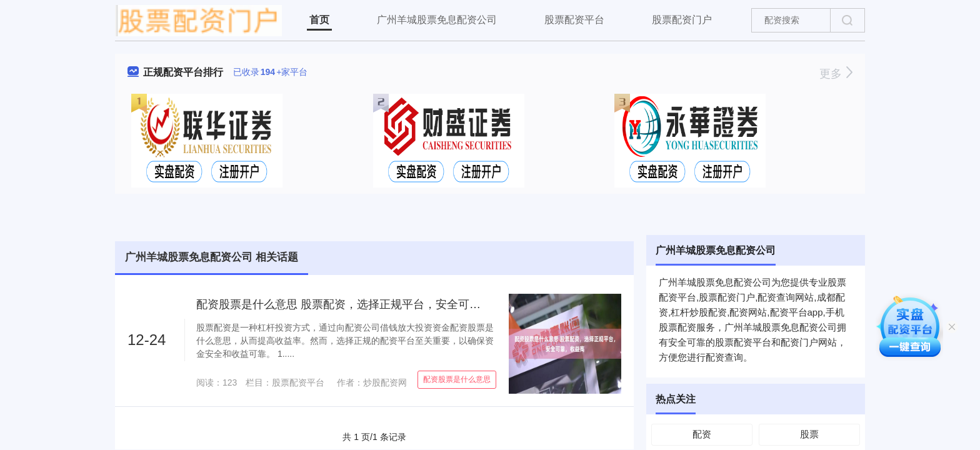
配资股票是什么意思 (457, 379)
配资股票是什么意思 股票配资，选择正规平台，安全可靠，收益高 (361, 304)
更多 (836, 74)
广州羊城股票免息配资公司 (437, 20)
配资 (702, 434)
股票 (809, 434)
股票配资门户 (682, 20)
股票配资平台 (574, 20)
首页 (319, 20)
